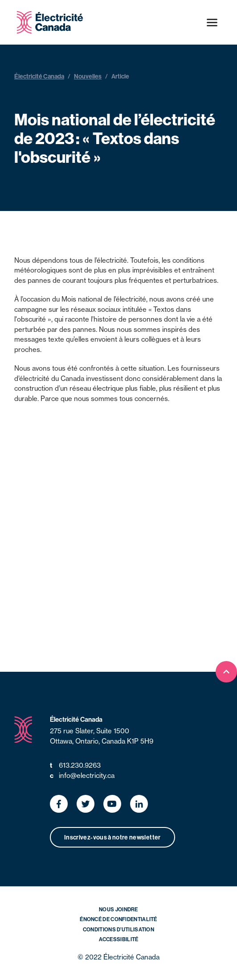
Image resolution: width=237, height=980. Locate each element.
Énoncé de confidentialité (118, 919)
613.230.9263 (75, 766)
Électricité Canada (39, 76)
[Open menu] (212, 22)
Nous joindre (118, 909)
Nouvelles (88, 76)
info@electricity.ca (82, 776)
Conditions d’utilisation (118, 929)
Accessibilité (119, 939)
